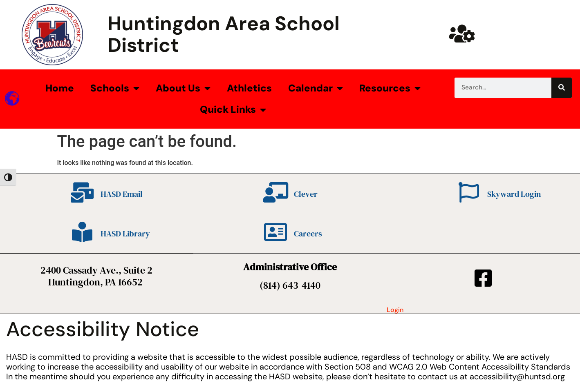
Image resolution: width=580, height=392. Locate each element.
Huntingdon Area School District (224, 34)
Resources (390, 88)
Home (60, 88)
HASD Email (122, 194)
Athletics (249, 88)
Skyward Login (514, 194)
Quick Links (233, 110)
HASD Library (125, 234)
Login (395, 310)
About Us (183, 88)
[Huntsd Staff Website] (462, 33)
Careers (308, 234)
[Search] (562, 88)
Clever (306, 194)
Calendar (316, 88)
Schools (115, 88)
